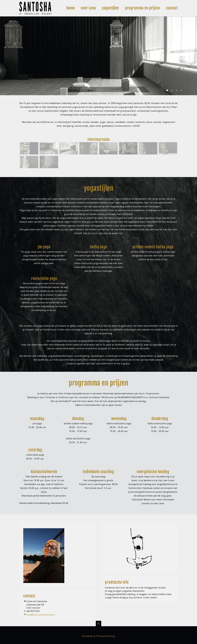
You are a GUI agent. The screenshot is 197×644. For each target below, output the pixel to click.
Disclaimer (88, 636)
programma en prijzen (142, 8)
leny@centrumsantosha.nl (41, 615)
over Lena (88, 8)
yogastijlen (110, 8)
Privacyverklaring (106, 636)
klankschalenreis (44, 472)
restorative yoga (44, 279)
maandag (37, 419)
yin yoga (44, 247)
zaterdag (35, 450)
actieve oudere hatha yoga (153, 247)
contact (172, 8)
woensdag (119, 419)
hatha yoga (99, 247)
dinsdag (78, 419)
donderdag (160, 419)
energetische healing (153, 472)
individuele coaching (99, 472)
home (71, 8)
